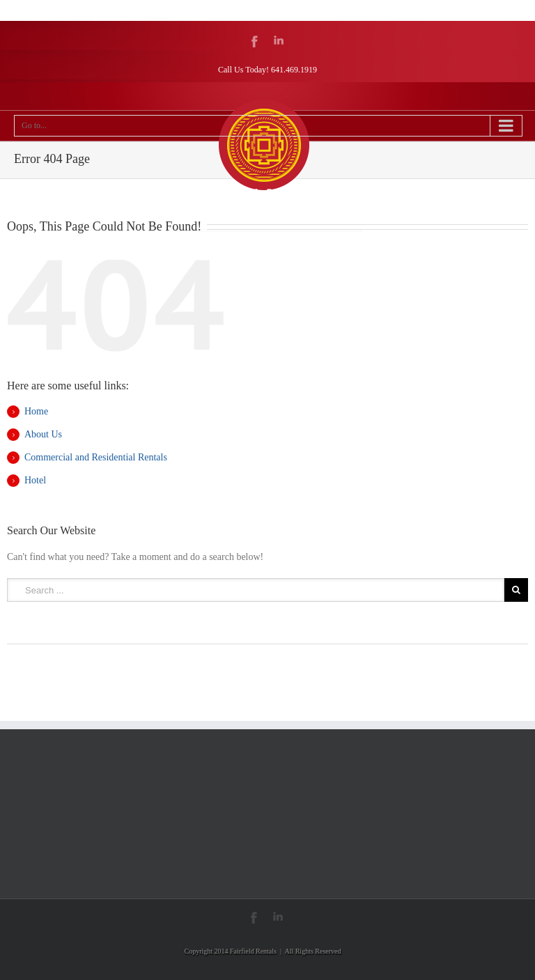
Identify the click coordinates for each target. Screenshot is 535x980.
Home (36, 411)
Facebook (255, 41)
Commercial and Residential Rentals (96, 457)
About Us (43, 434)
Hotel (35, 480)
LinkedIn (279, 40)
